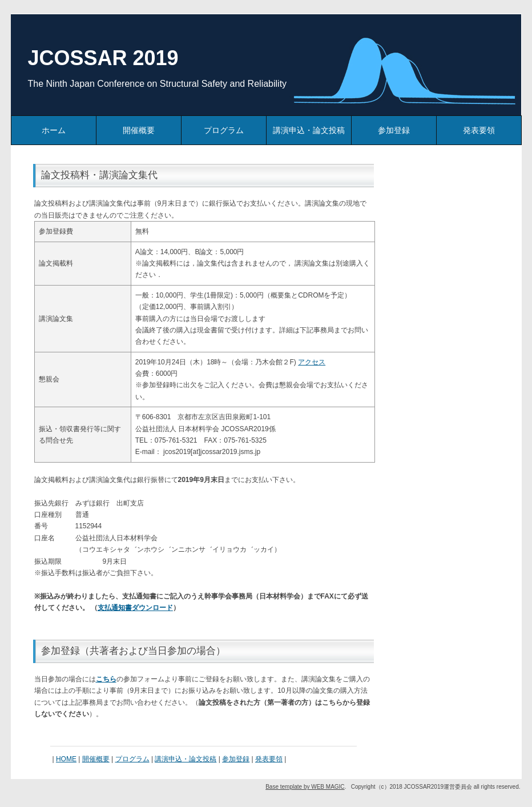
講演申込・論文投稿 (309, 130)
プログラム (224, 130)
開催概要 (139, 130)
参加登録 (394, 130)
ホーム (54, 130)
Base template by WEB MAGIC (305, 787)
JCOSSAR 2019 (103, 58)
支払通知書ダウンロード (135, 608)
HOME (66, 759)
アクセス (312, 362)
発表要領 (479, 130)
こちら (106, 679)
